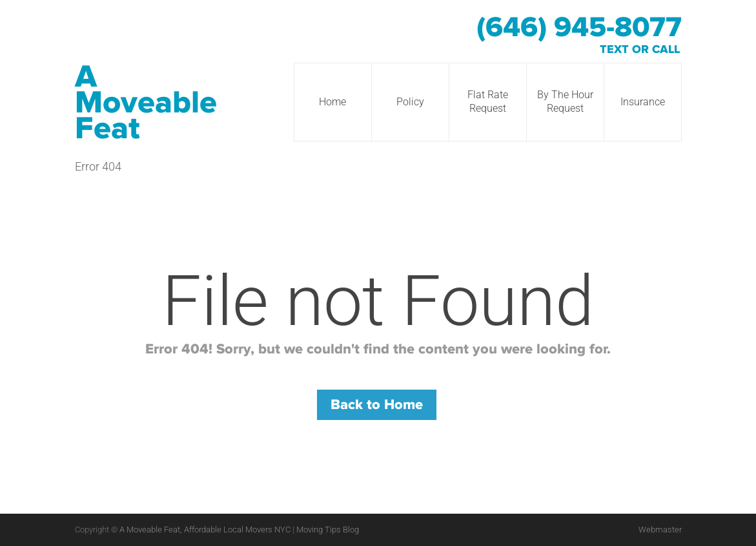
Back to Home (377, 405)
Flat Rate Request (488, 101)
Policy (410, 102)
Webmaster (660, 530)
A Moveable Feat (146, 103)
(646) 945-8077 (579, 28)
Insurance (643, 102)
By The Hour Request (565, 101)
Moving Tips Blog (328, 530)
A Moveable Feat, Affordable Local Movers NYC (206, 530)
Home (332, 102)
